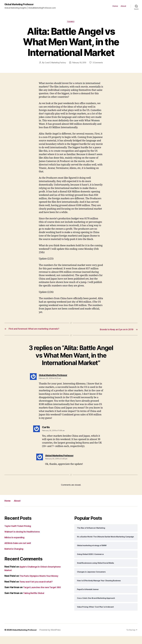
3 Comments (73, 67)
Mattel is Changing (15, 557)
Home (115, 6)
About (123, 6)
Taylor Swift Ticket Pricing (19, 534)
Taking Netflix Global (35, 601)
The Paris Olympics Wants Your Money (41, 584)
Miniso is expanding (15, 545)
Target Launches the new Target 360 (44, 595)
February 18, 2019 (88, 63)
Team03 (71, 22)
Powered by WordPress (52, 638)
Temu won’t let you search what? (38, 589)
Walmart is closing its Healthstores (24, 539)
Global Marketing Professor (21, 4)
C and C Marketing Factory (63, 63)
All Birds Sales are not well (19, 551)
